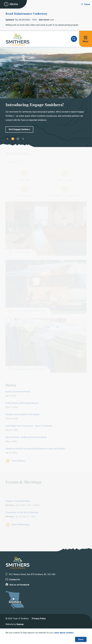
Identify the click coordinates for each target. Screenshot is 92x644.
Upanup (20, 624)
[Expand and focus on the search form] (74, 39)
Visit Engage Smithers (19, 129)
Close (81, 639)
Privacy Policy (39, 619)
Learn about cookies (64, 633)
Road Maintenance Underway (26, 14)
